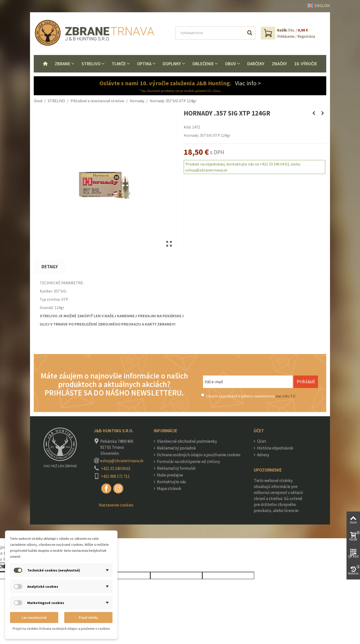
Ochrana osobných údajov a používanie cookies (198, 455)
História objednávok (275, 448)
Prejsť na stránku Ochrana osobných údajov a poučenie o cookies (61, 628)
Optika (144, 64)
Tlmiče (119, 64)
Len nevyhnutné (34, 617)
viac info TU (285, 396)
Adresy (263, 455)
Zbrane (62, 64)
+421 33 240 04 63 (116, 468)
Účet (261, 441)
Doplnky (172, 64)
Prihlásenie (286, 36)
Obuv (230, 64)
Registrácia (306, 36)
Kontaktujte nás (171, 482)
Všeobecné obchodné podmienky (187, 441)
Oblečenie (203, 64)
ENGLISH (319, 5)
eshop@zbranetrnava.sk (122, 461)
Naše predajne (170, 475)
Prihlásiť (306, 381)
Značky (279, 64)
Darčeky (256, 64)
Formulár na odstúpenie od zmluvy (188, 461)
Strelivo (91, 64)
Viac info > (248, 83)
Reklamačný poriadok (176, 448)
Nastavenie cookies (116, 505)
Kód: (187, 127)
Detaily (50, 267)
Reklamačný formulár (176, 468)
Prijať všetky (88, 617)
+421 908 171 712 (115, 476)
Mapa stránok (169, 488)
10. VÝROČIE (306, 64)
